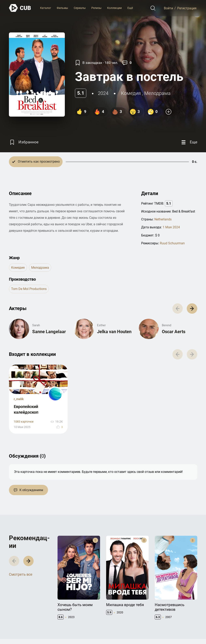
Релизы (96, 8)
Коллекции (114, 8)
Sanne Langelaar (49, 332)
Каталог (46, 8)
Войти (168, 8)
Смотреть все (21, 574)
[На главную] (20, 8)
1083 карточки (24, 422)
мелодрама (157, 93)
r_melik (19, 399)
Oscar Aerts (174, 332)
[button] (192, 309)
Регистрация (187, 8)
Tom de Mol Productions (29, 289)
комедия (131, 93)
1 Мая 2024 (171, 227)
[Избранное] (24, 142)
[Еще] (189, 142)
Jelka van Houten (114, 332)
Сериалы (80, 8)
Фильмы (62, 8)
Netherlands (163, 219)
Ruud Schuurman (172, 243)
